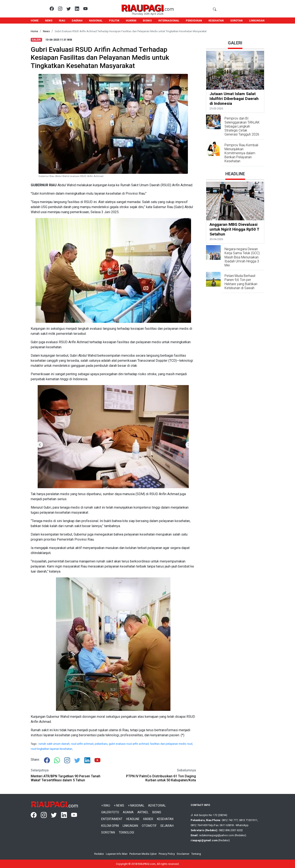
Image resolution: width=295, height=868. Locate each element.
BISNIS (147, 21)
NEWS (49, 21)
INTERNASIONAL (169, 21)
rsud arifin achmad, (83, 744)
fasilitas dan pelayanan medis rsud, (171, 744)
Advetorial (157, 806)
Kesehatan (165, 819)
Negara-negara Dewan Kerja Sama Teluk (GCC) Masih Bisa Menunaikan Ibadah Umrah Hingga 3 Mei (242, 257)
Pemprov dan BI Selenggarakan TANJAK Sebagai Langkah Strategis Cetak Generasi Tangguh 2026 (242, 126)
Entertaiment (112, 819)
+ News (119, 806)
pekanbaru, (102, 744)
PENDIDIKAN (194, 21)
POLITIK (114, 21)
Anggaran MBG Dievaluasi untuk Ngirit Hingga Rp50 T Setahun (234, 229)
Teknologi (126, 832)
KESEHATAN (216, 21)
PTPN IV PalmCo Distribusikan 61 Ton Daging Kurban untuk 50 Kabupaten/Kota (161, 778)
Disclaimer (183, 854)
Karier (148, 819)
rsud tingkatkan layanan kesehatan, (52, 749)
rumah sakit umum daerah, (55, 744)
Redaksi (99, 854)
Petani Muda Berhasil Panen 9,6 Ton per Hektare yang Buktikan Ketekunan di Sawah (241, 282)
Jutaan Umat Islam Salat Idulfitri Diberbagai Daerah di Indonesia (234, 99)
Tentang (196, 854)
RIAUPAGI (142, 7)
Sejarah (167, 826)
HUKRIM (131, 21)
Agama (128, 812)
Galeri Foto (110, 812)
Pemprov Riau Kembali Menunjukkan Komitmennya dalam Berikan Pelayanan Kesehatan (241, 153)
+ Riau (106, 806)
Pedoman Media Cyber (143, 854)
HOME (35, 21)
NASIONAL (96, 21)
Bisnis (157, 812)
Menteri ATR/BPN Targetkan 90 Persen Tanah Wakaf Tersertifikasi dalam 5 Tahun (66, 778)
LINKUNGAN (257, 21)
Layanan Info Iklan (117, 854)
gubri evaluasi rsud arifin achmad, (129, 744)
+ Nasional (136, 806)
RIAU (62, 21)
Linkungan (130, 826)
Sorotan (108, 832)
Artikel (143, 812)
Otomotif (149, 826)
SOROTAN (236, 21)
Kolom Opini (110, 826)
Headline (133, 819)
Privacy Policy (167, 854)
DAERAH (77, 21)
